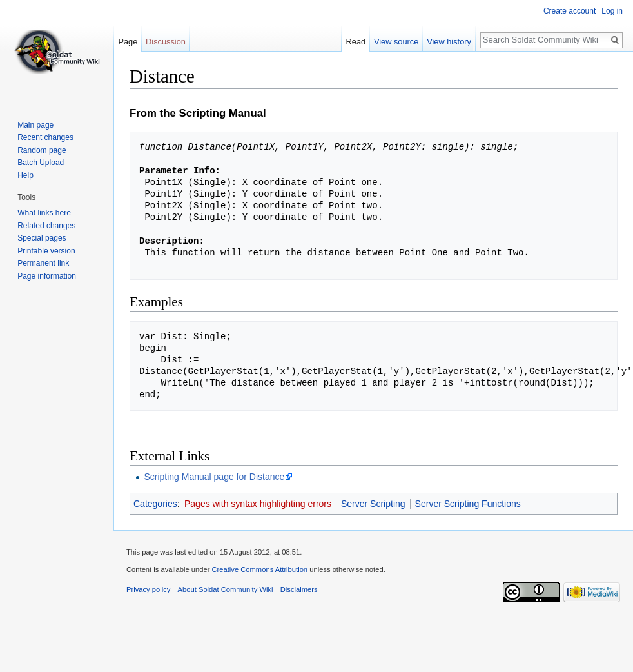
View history (454, 42)
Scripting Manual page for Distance (214, 477)
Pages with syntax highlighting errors (258, 504)
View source (401, 42)
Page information (47, 276)
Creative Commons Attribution (259, 569)
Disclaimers (299, 589)
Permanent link (43, 263)
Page (128, 42)
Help (25, 175)
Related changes (46, 226)
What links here (44, 213)
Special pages (42, 238)
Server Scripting (373, 504)
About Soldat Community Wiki (226, 589)
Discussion (166, 42)
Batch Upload (41, 163)
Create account (570, 11)
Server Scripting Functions (468, 504)
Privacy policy (148, 589)
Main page (35, 125)
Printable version (46, 251)
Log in (612, 11)
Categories (155, 504)
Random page (42, 150)
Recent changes (45, 137)
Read (361, 42)
